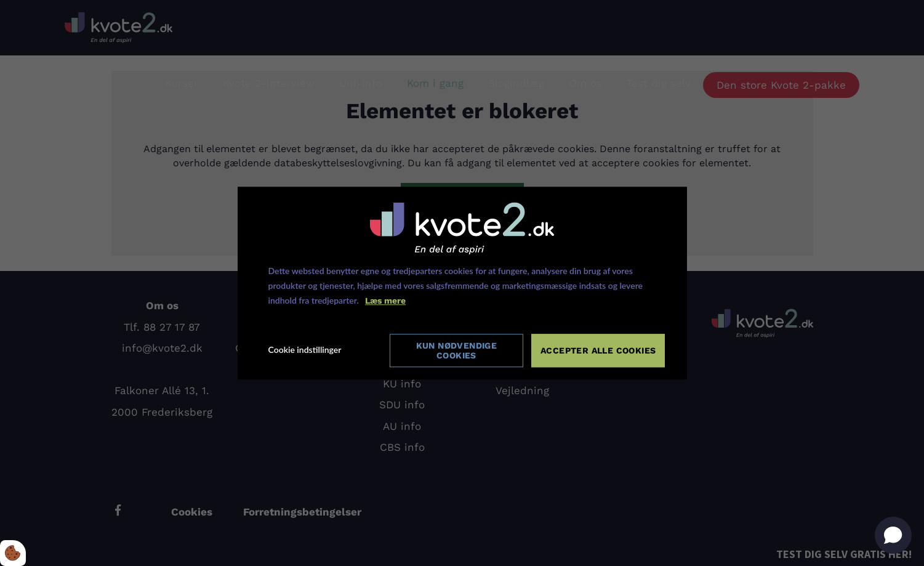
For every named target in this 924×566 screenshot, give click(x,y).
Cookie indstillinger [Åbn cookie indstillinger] (305, 350)
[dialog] (462, 283)
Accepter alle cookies (599, 350)
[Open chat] (893, 535)
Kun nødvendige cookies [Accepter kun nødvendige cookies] (457, 350)
